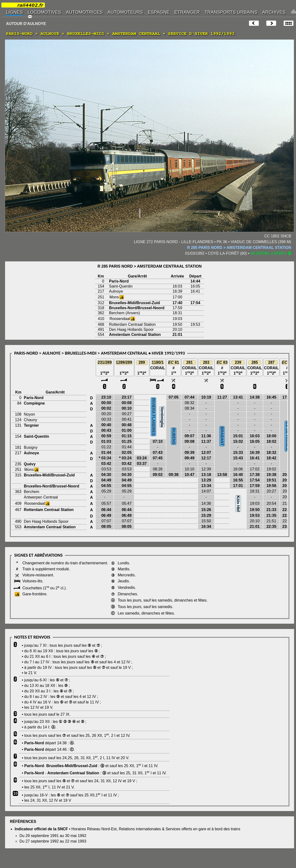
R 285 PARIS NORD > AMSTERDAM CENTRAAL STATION (239, 248)
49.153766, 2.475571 (269, 253)
